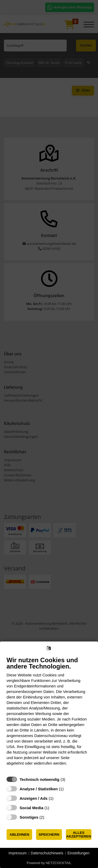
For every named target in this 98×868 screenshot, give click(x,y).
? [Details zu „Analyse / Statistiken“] (68, 789)
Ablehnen (19, 835)
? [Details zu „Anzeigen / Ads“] (58, 798)
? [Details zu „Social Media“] (54, 808)
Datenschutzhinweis (47, 853)
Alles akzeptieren (79, 835)
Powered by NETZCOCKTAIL (49, 863)
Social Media (31, 808)
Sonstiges (29, 817)
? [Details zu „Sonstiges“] (49, 817)
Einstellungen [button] (78, 853)
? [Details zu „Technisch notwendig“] (70, 779)
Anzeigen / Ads (34, 798)
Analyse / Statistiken (39, 789)
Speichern (49, 835)
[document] (49, 715)
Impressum (18, 853)
